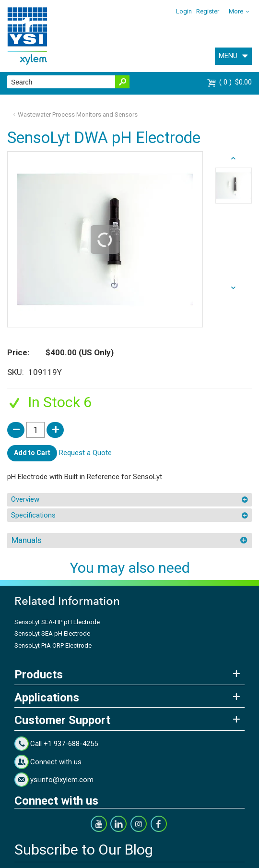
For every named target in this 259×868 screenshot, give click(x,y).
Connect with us (56, 762)
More (236, 11)
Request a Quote (85, 453)
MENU (228, 56)
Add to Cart (32, 453)
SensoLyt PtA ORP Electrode (53, 645)
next (234, 158)
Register (208, 11)
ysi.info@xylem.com (62, 780)
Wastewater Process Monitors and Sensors (78, 115)
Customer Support (62, 720)
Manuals (27, 540)
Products (39, 675)
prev (234, 288)
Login (184, 11)
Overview (25, 499)
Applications (47, 698)
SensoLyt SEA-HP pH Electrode (57, 622)
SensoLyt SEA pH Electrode (52, 633)
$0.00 (235, 82)
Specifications (33, 515)
